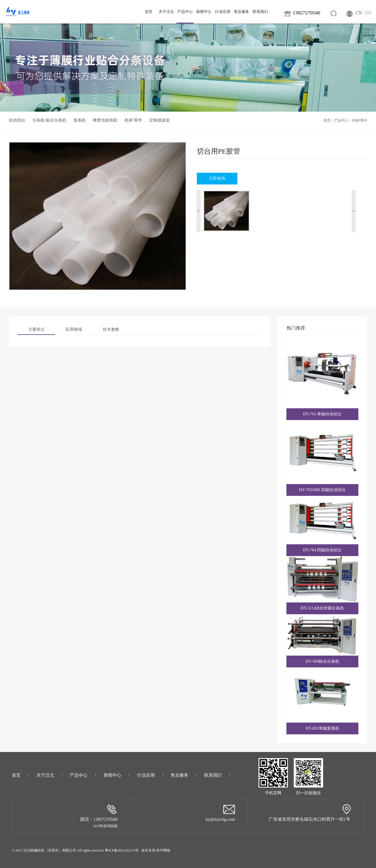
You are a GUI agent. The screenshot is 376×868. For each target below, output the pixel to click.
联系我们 (260, 12)
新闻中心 (204, 12)
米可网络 (163, 850)
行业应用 (223, 12)
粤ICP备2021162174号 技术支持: (131, 850)
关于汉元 (166, 12)
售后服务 (241, 12)
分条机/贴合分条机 (49, 120)
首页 (149, 12)
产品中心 (185, 16)
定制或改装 (160, 120)
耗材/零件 (133, 120)
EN (369, 13)
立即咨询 (217, 178)
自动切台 (17, 120)
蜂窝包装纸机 (105, 120)
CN (359, 13)
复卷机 (80, 120)
